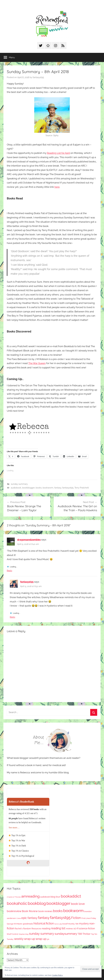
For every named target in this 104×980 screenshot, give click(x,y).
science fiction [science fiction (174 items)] (87, 928)
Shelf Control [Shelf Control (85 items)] (13, 934)
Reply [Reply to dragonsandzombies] (10, 571)
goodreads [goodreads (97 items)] (28, 924)
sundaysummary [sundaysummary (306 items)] (66, 934)
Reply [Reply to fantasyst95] (13, 617)
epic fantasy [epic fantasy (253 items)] (29, 918)
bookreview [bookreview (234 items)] (14, 911)
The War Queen (37, 363)
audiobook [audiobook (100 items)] (45, 897)
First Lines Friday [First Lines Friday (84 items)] (89, 918)
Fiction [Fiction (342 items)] (76, 918)
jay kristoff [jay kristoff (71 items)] (64, 924)
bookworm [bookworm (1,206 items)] (73, 911)
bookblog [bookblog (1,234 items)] (37, 903)
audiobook (16, 488)
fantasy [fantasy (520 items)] (44, 918)
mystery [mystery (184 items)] (84, 924)
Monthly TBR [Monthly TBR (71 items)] (73, 924)
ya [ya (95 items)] (48, 939)
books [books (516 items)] (58, 911)
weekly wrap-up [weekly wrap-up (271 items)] (25, 939)
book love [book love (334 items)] (78, 904)
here (57, 187)
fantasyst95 (38, 77)
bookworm (48, 488)
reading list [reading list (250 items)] (58, 928)
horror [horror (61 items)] (57, 924)
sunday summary (19, 484)
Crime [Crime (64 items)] (19, 918)
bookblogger (28, 488)
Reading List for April (58, 153)
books (39, 488)
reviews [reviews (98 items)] (69, 929)
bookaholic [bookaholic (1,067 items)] (17, 903)
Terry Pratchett (82, 488)
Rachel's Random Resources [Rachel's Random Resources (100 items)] (28, 929)
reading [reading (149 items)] (46, 928)
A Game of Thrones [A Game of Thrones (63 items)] (14, 897)
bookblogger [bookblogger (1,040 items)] (58, 903)
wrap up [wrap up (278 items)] (41, 939)
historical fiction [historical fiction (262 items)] (44, 923)
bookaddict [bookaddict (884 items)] (71, 896)
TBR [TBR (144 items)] (80, 934)
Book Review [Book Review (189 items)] (30, 911)
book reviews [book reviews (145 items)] (45, 911)
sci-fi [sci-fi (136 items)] (76, 929)
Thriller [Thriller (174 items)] (87, 934)
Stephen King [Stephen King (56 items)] (24, 934)
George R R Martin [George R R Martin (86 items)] (15, 924)
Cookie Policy (57, 975)
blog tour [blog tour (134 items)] (55, 897)
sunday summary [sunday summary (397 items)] (41, 934)
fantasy (58, 488)
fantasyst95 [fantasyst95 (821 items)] (60, 918)
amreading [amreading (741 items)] (30, 896)
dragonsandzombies (29, 540)
